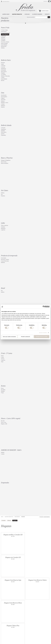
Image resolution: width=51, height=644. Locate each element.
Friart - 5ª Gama (7, 353)
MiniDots (3, 106)
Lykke (3, 223)
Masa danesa (4, 132)
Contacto (47, 14)
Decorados (3, 100)
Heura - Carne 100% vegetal (11, 418)
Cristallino (3, 40)
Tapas (2, 362)
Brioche (3, 80)
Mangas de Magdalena (6, 160)
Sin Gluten (4, 190)
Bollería (3, 193)
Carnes (2, 357)
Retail (3, 288)
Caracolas (3, 67)
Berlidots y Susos (5, 103)
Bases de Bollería (5, 163)
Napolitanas (3, 69)
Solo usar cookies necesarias (9, 337)
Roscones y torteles (5, 260)
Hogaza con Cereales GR (13, 557)
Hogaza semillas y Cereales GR (13, 535)
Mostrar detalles (43, 333)
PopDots (3, 107)
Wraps (2, 393)
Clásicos (9, 520)
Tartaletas (3, 227)
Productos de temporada (9, 256)
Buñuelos (3, 262)
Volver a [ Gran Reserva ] (45, 517)
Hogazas (23, 517)
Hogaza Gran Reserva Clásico (37, 580)
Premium (3, 63)
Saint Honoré (4, 32)
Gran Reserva (5, 34)
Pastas (2, 356)
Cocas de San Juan (5, 261)
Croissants (3, 66)
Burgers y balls (4, 424)
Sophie (2, 64)
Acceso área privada (6, 2)
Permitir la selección (25, 337)
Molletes (3, 48)
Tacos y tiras (4, 422)
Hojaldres (3, 73)
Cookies (3, 77)
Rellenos (3, 101)
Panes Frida (5, 28)
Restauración (4, 46)
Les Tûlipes (3, 74)
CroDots (3, 104)
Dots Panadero (4, 97)
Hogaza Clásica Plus (13, 626)
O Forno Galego (4, 30)
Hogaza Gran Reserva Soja (13, 580)
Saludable (3, 37)
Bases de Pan (4, 162)
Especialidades (4, 45)
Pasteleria (3, 196)
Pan (2, 194)
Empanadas (3, 135)
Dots (3, 93)
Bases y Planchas (7, 158)
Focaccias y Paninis (5, 42)
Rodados (3, 391)
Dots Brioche (4, 95)
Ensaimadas (3, 70)
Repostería (3, 228)
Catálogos (27, 14)
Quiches (3, 134)
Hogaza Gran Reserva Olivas (13, 603)
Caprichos (3, 230)
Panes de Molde (4, 43)
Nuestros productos (17, 14)
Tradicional (3, 36)
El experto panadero (37, 14)
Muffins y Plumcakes (5, 76)
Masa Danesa (4, 72)
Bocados (3, 421)
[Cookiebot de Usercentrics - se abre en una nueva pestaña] (44, 307)
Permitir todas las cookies (42, 337)
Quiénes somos (6, 14)
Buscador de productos (31, 17)
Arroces (3, 359)
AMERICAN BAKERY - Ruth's (11, 450)
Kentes (3, 386)
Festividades (4, 258)
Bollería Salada (6, 125)
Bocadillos (3, 390)
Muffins (3, 452)
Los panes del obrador (6, 33)
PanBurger (3, 39)
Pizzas (2, 388)
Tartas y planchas (5, 225)
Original (3, 98)
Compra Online (45, 11)
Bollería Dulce (6, 60)
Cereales (4, 520)
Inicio (2, 517)
